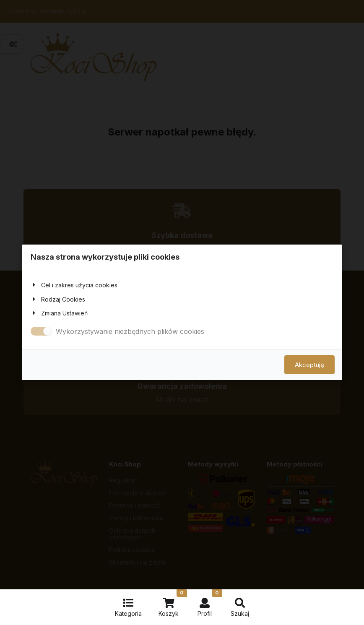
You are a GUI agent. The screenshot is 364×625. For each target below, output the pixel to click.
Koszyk (173, 603)
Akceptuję (309, 365)
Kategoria (128, 607)
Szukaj (240, 607)
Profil (210, 603)
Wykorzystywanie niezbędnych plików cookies (130, 331)
